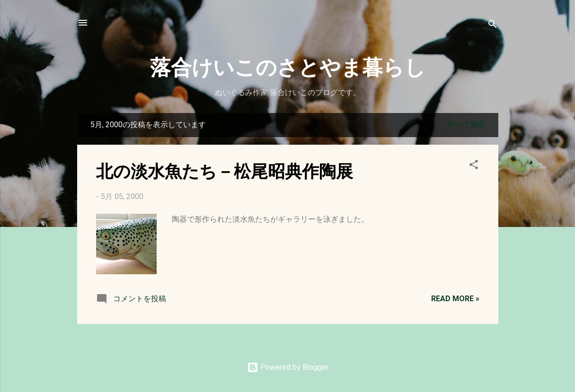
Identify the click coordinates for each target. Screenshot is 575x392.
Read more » (455, 299)
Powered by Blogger (288, 367)
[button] (474, 166)
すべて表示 (466, 125)
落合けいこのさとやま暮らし (288, 66)
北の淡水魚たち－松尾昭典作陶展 (225, 170)
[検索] (493, 26)
